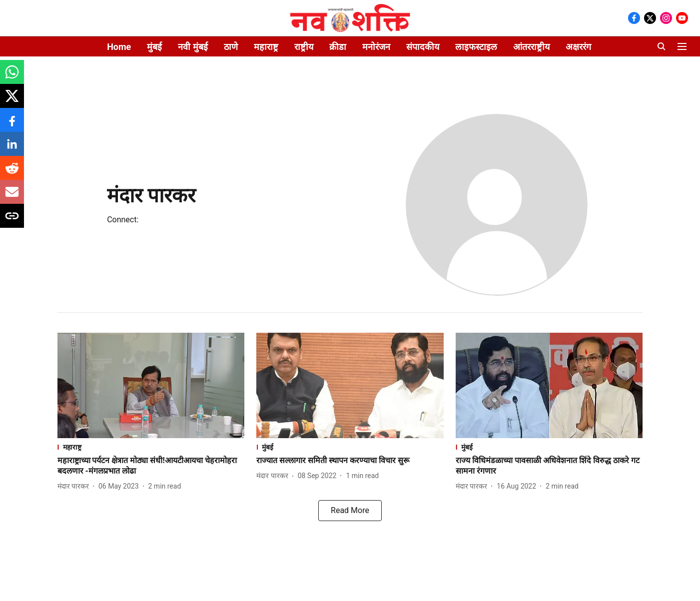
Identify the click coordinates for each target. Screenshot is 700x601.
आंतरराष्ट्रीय (531, 47)
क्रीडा (338, 47)
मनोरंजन (376, 47)
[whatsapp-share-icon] (12, 77)
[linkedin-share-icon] (12, 149)
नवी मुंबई (193, 47)
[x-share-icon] (12, 101)
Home (119, 47)
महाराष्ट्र (266, 47)
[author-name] (75, 486)
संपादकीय (423, 47)
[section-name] (151, 447)
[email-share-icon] (12, 197)
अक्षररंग (578, 47)
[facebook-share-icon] (12, 125)
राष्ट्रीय (304, 47)
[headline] (151, 466)
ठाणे (231, 47)
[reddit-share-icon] (12, 173)
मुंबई (154, 47)
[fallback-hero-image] (151, 385)
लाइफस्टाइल (476, 47)
